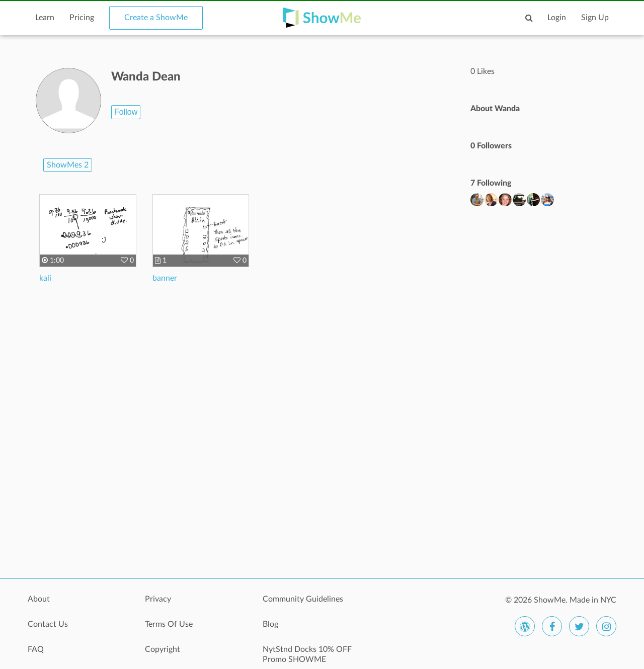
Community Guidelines (303, 599)
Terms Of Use (169, 624)
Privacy (158, 599)
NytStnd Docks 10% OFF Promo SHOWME (307, 654)
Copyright (163, 649)
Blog (270, 624)
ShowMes (68, 165)
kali (45, 278)
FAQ (36, 649)
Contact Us (48, 624)
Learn (45, 18)
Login (557, 18)
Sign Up (595, 18)
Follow (126, 112)
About (39, 599)
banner (165, 278)
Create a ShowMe (156, 18)
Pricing (82, 18)
